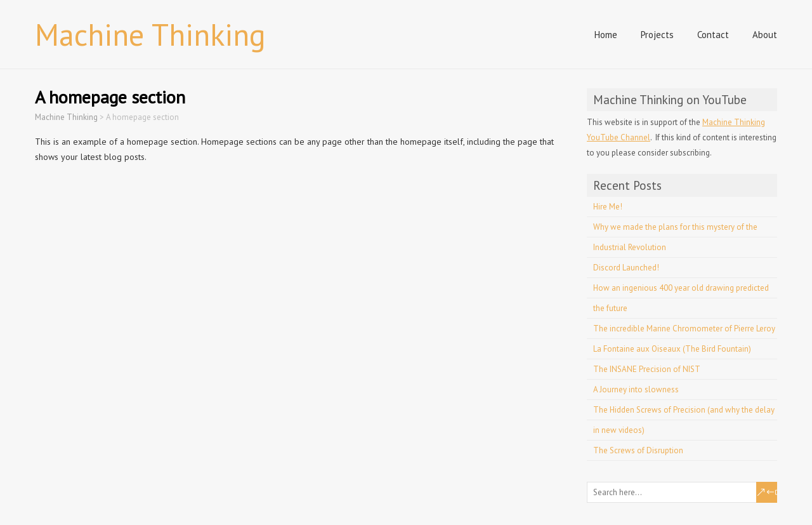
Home (606, 35)
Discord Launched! (626, 268)
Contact (713, 35)
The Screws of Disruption (638, 450)
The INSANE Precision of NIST (647, 369)
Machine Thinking (150, 34)
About (765, 35)
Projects (657, 35)
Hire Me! (608, 207)
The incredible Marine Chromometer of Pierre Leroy (684, 329)
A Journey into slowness (636, 389)
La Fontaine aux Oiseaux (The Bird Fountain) (672, 349)
